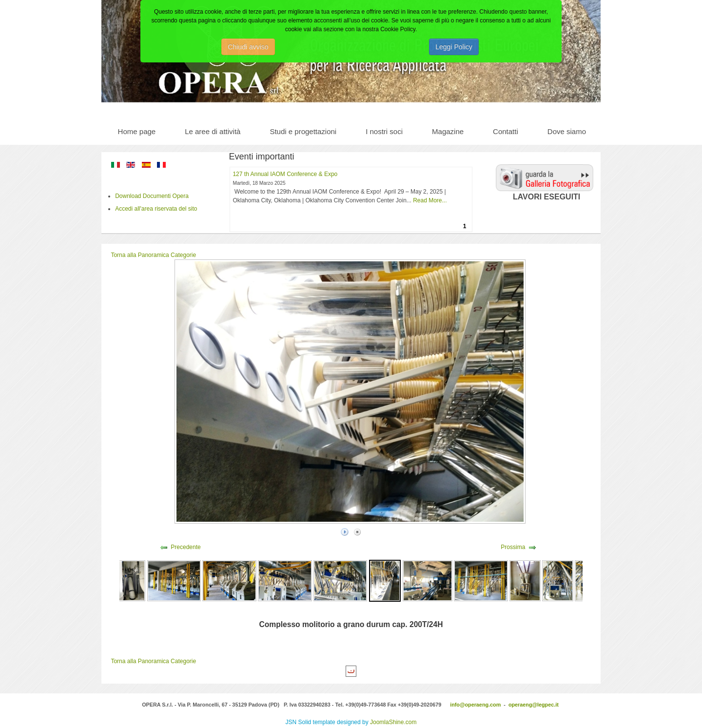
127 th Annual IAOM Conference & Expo (285, 174)
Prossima (513, 547)
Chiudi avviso (248, 47)
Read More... (430, 200)
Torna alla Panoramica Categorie (153, 255)
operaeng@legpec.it (534, 705)
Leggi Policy (454, 47)
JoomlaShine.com (393, 722)
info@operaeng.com (475, 705)
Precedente (185, 547)
